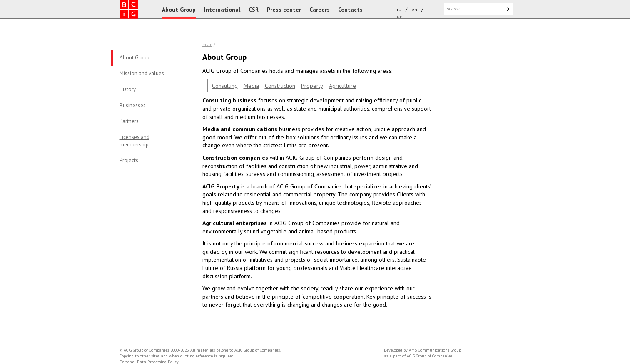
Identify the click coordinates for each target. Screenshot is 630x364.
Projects (129, 160)
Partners (129, 121)
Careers (320, 10)
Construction (280, 86)
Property (312, 86)
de (400, 16)
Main (207, 44)
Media (251, 86)
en (414, 9)
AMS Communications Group (435, 350)
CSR (254, 10)
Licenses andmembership (134, 141)
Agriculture (342, 86)
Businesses (133, 105)
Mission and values (142, 73)
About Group (179, 10)
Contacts (350, 10)
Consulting (225, 86)
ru (399, 9)
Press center (284, 10)
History (128, 89)
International (222, 10)
